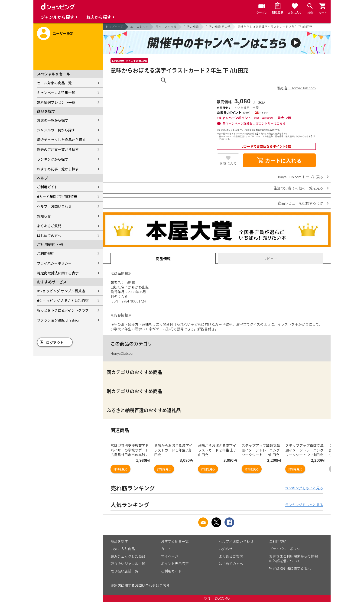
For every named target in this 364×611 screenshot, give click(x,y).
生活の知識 (191, 27)
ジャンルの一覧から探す (56, 130)
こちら (164, 585)
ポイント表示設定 (175, 564)
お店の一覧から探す (53, 120)
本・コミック (140, 27)
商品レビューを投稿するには (301, 203)
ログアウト (55, 343)
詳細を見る (120, 469)
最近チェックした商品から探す (61, 140)
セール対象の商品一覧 (54, 83)
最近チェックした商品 (128, 556)
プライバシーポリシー (54, 263)
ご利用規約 (46, 253)
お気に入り (228, 163)
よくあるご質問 (49, 226)
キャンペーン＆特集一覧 (56, 93)
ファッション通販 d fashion (59, 320)
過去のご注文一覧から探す (58, 149)
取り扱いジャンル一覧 (128, 564)
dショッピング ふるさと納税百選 (63, 301)
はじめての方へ (49, 236)
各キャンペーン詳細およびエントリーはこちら (254, 123)
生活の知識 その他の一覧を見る (298, 188)
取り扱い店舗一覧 (124, 571)
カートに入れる (279, 160)
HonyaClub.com (123, 353)
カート (166, 549)
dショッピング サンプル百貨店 (61, 291)
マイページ (170, 556)
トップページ (114, 27)
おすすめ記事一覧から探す (58, 169)
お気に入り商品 (123, 549)
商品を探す (119, 541)
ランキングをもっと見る (304, 488)
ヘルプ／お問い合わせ (54, 206)
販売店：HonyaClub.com (296, 88)
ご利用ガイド (47, 187)
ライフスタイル (166, 27)
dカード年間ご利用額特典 (57, 197)
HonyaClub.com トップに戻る (300, 177)
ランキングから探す (53, 159)
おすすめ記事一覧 (175, 541)
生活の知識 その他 (218, 27)
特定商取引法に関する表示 (58, 273)
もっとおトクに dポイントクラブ (63, 310)
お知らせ (44, 216)
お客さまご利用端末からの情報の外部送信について (293, 558)
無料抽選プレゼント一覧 (56, 102)
